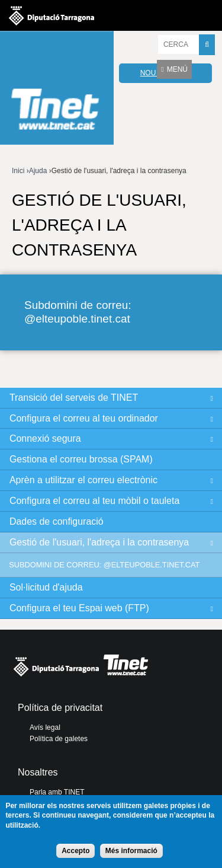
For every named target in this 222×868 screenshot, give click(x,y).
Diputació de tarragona (52, 15)
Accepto (75, 851)
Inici (18, 171)
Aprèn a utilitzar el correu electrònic (83, 480)
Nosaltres (38, 772)
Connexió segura (45, 438)
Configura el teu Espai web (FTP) (79, 608)
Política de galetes (59, 739)
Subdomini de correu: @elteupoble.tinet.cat (78, 312)
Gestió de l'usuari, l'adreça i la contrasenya (99, 542)
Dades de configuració (57, 521)
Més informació (131, 851)
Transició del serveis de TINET (74, 398)
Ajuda (38, 171)
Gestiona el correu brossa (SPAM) (81, 459)
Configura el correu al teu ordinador (84, 418)
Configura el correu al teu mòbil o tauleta (94, 501)
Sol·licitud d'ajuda (46, 587)
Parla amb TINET (57, 792)
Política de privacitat (60, 708)
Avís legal (45, 727)
